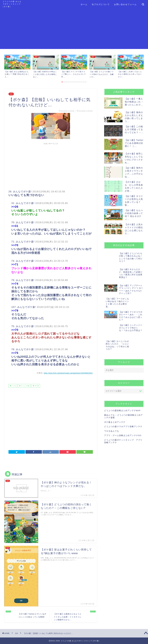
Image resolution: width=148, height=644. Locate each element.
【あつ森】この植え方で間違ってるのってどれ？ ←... (134, 129)
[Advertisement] (74, 29)
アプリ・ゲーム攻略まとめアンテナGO (123, 425)
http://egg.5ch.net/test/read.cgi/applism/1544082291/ (68, 373)
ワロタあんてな (112, 420)
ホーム (84, 4)
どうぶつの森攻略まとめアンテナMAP (122, 400)
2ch (11, 94)
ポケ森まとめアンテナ (115, 411)
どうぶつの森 (25, 386)
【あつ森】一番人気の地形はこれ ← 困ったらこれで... (134, 102)
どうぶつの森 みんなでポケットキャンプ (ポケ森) (12, 4)
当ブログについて (101, 4)
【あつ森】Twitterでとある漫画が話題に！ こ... (134, 143)
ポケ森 (36, 386)
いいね (14, 386)
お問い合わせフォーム (125, 4)
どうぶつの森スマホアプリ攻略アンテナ (123, 415)
